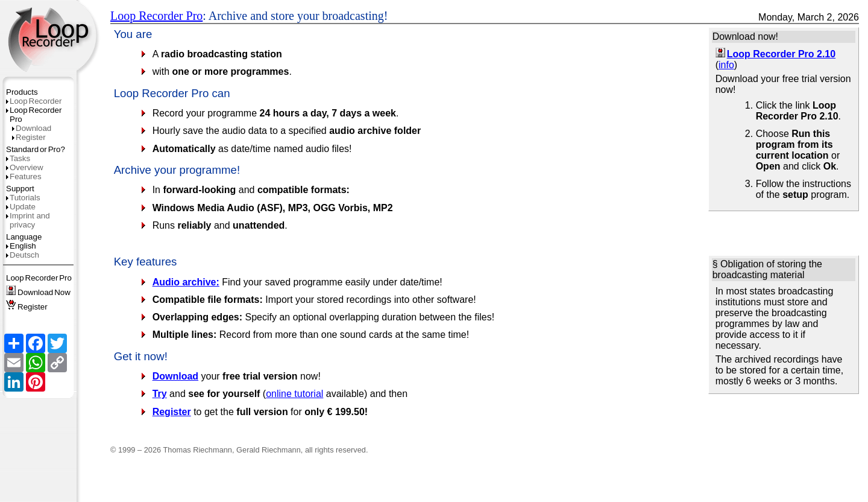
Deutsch (23, 255)
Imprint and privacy (28, 220)
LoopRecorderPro (39, 278)
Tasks (18, 158)
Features (24, 176)
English (21, 246)
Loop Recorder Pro (156, 16)
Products (22, 92)
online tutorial (294, 394)
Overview (25, 167)
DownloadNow (38, 292)
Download (32, 128)
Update (21, 207)
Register (29, 137)
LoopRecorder (34, 101)
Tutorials (23, 198)
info (726, 65)
